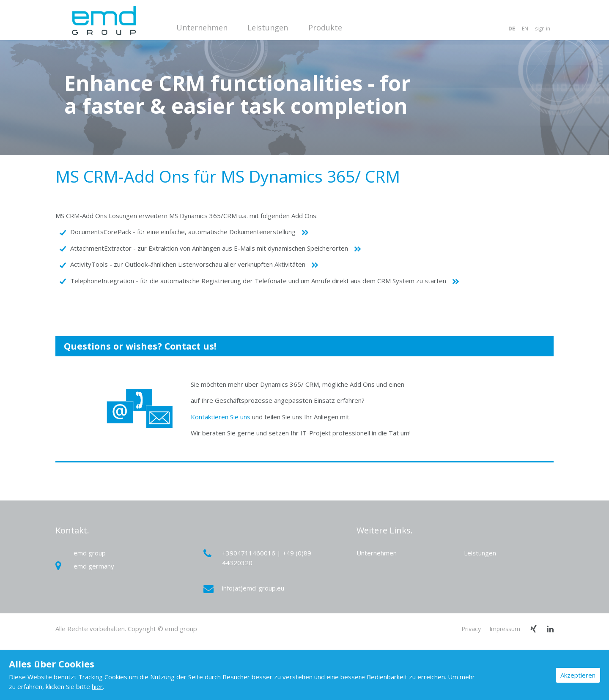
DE (512, 29)
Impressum (505, 629)
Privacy (471, 629)
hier (97, 686)
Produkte (325, 27)
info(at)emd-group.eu (245, 588)
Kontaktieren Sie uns (221, 417)
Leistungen (268, 27)
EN (525, 29)
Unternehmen (202, 27)
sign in (543, 29)
